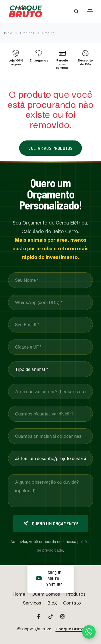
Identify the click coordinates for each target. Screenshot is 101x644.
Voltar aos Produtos (50, 148)
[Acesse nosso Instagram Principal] (62, 617)
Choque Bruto (70, 629)
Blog (52, 603)
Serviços (32, 603)
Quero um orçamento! (51, 523)
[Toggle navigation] (90, 11)
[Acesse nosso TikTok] (51, 617)
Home (19, 594)
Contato (72, 603)
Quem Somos (46, 594)
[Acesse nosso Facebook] (39, 617)
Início (8, 33)
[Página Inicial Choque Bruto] (25, 11)
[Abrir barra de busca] (76, 11)
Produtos (27, 33)
